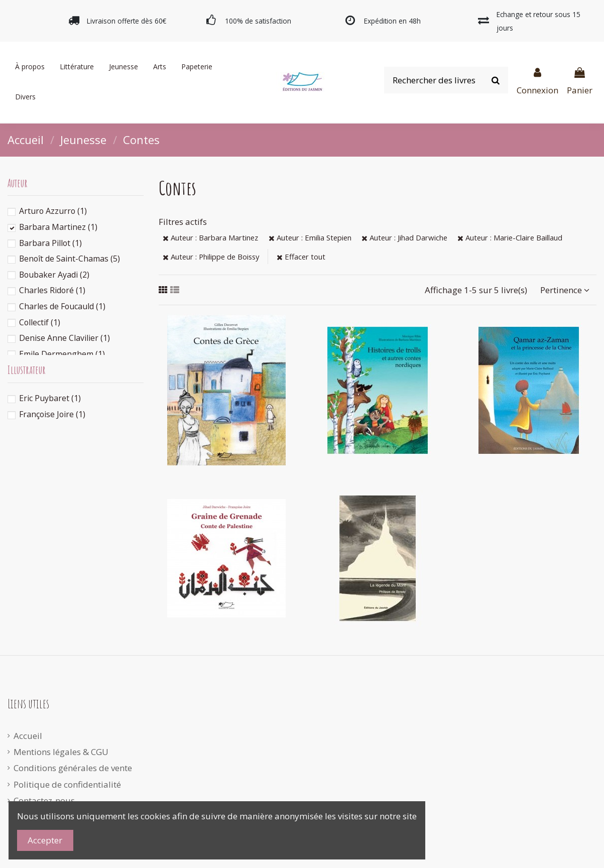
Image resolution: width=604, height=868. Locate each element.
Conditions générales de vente (73, 768)
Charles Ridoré (52, 290)
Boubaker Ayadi (54, 275)
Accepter (45, 840)
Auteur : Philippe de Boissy (211, 257)
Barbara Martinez (58, 227)
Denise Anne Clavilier (65, 338)
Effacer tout (301, 257)
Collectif (40, 322)
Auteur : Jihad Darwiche (404, 237)
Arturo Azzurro (53, 211)
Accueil (28, 736)
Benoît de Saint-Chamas (70, 259)
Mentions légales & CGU (61, 752)
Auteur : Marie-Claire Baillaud (510, 237)
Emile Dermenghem (62, 354)
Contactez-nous (44, 800)
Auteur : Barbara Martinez (210, 237)
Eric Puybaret (50, 398)
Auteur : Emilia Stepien (310, 237)
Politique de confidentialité (67, 784)
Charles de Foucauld (62, 306)
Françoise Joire (52, 414)
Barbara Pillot (50, 243)
